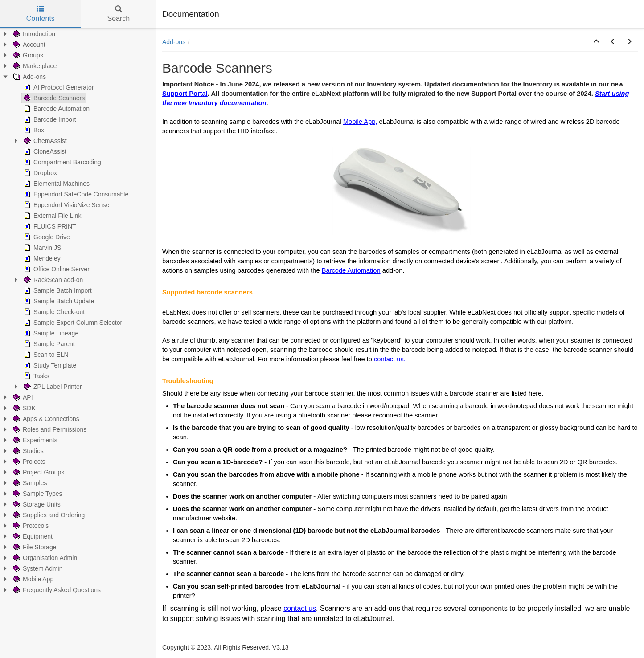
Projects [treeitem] (28, 462)
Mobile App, (360, 122)
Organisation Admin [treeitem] (44, 558)
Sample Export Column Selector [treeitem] (72, 323)
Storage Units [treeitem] (36, 504)
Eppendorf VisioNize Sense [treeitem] (66, 205)
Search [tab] (118, 14)
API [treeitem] (22, 397)
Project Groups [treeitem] (38, 472)
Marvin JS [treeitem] (41, 248)
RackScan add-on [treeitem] (52, 280)
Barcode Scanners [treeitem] (53, 98)
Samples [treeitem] (29, 483)
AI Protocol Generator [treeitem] (58, 87)
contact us (300, 608)
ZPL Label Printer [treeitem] (52, 387)
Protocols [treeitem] (30, 526)
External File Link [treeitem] (51, 216)
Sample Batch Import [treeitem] (57, 290)
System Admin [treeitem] (37, 568)
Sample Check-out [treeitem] (53, 312)
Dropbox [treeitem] (39, 173)
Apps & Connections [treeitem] (45, 419)
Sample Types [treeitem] (37, 494)
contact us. (390, 359)
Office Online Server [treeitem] (56, 269)
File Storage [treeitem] (34, 547)
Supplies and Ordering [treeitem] (48, 515)
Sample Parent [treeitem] (48, 344)
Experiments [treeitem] (34, 440)
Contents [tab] (41, 14)
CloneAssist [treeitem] (44, 151)
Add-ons (174, 42)
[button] (596, 42)
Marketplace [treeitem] (34, 66)
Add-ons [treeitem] (29, 77)
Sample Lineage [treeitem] (50, 333)
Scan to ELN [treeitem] (45, 355)
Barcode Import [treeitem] (49, 119)
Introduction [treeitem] (33, 34)
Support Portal (185, 94)
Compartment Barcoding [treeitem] (62, 162)
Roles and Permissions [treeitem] (49, 429)
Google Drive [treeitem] (46, 237)
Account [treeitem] (28, 45)
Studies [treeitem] (27, 451)
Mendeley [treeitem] (41, 258)
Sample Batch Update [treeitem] (58, 301)
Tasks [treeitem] (36, 376)
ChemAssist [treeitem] (44, 141)
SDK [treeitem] (23, 408)
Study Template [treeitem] (49, 365)
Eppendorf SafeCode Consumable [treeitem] (75, 194)
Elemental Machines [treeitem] (56, 184)
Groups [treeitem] (27, 55)
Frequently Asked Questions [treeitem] (56, 590)
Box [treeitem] (33, 130)
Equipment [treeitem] (32, 536)
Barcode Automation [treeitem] (56, 109)
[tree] (78, 312)
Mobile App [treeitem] (32, 579)
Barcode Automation (351, 270)
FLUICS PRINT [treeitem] (49, 226)
